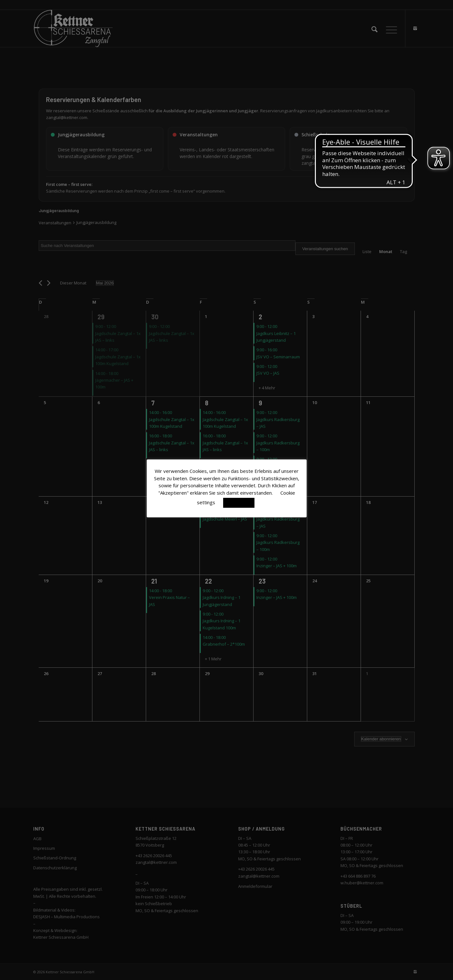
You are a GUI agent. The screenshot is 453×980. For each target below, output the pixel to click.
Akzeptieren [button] (239, 503)
